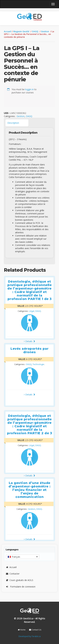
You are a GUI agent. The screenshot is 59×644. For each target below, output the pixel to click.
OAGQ (35, 32)
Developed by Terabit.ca (30, 636)
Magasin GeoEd (21, 32)
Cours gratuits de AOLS (19, 580)
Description (13, 123)
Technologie (38, 364)
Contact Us (35, 630)
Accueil (8, 32)
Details (30, 341)
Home (22, 630)
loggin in (29, 89)
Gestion (45, 32)
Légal (32, 311)
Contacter (13, 574)
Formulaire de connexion (21, 587)
